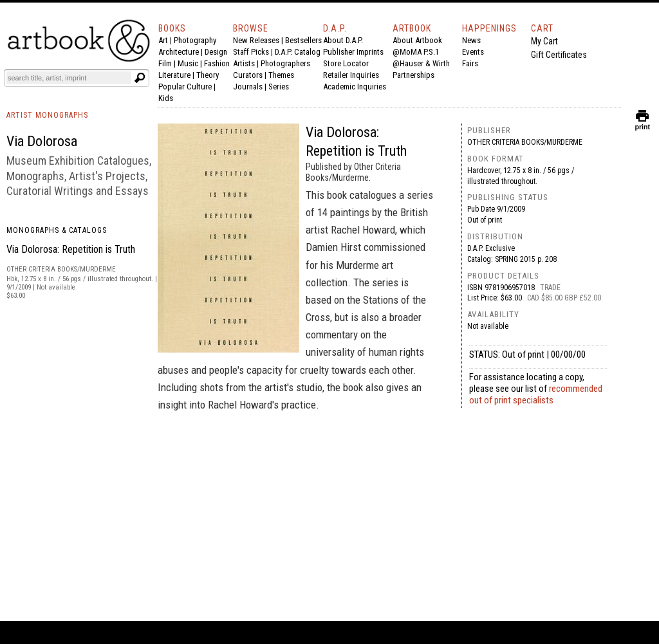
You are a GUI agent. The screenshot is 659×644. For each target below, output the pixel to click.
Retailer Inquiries (351, 75)
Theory (208, 75)
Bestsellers (303, 40)
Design (216, 52)
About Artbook (417, 40)
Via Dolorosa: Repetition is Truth (71, 249)
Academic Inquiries (355, 87)
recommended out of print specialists (536, 394)
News (471, 40)
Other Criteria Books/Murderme (525, 142)
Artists (244, 63)
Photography (195, 40)
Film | (168, 63)
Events (473, 52)
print (642, 124)
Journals (248, 87)
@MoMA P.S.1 (416, 52)
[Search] (69, 78)
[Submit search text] (140, 78)
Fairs (470, 63)
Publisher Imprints (353, 52)
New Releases (256, 40)
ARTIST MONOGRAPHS (47, 115)
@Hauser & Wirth (421, 63)
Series (279, 87)
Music (188, 63)
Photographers (285, 63)
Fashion (217, 63)
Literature (174, 75)
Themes (281, 75)
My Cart (544, 41)
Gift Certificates (559, 55)
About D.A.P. (343, 40)
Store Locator (346, 63)
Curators (248, 75)
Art (163, 40)
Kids (166, 98)
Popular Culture (185, 87)
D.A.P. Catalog (298, 52)
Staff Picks (251, 52)
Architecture (179, 52)
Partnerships (413, 75)
